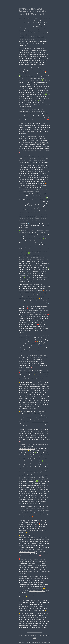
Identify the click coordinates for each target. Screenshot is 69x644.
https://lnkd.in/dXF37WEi (39, 384)
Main (34, 638)
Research (34, 635)
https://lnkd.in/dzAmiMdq (27, 530)
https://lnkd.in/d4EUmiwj (40, 422)
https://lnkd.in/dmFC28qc (38, 314)
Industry (26, 635)
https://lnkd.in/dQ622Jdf (27, 552)
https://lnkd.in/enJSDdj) (41, 142)
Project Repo (23, 39)
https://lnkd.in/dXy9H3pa (27, 449)
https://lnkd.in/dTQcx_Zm (27, 537)
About (47, 635)
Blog (21, 635)
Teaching (41, 635)
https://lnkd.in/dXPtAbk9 (37, 591)
